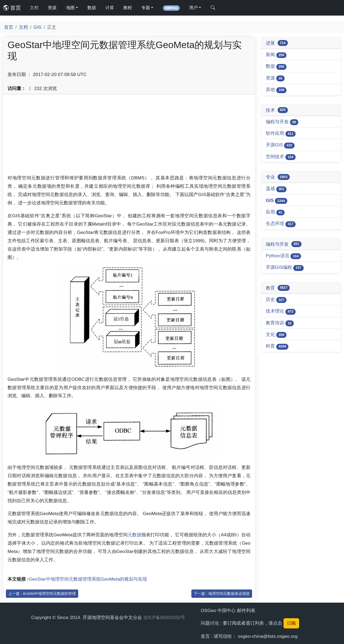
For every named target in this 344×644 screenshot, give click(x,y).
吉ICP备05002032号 (164, 617)
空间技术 (281, 157)
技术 (277, 110)
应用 (275, 212)
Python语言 (283, 256)
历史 (276, 300)
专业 (278, 177)
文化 (276, 335)
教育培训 (280, 323)
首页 (12, 8)
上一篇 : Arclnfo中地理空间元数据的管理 (42, 594)
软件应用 (281, 134)
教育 (278, 288)
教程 (128, 8)
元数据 (135, 535)
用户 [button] (193, 8)
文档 (34, 8)
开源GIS (280, 145)
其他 (276, 90)
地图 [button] (70, 8)
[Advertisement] (129, 136)
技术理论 (281, 311)
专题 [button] (146, 8)
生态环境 (281, 224)
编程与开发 (282, 122)
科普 (277, 346)
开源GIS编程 (285, 268)
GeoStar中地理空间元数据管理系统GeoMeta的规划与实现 (88, 579)
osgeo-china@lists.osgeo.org (268, 636)
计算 (110, 8)
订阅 (291, 623)
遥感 (276, 189)
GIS (38, 27)
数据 (92, 8)
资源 (52, 8)
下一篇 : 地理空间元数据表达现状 (222, 594)
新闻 (276, 55)
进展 (277, 43)
